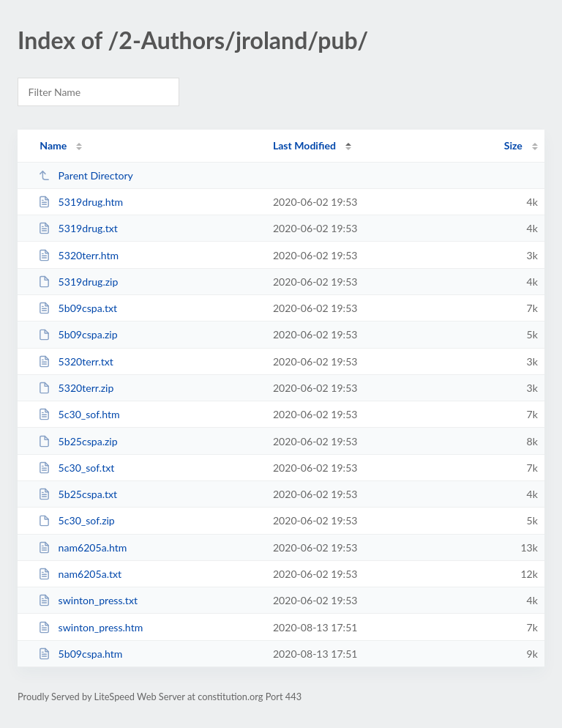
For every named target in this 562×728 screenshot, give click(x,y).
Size (513, 145)
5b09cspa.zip (78, 334)
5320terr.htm (78, 255)
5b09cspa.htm (80, 654)
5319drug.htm (80, 202)
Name (53, 145)
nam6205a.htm (82, 547)
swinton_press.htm (90, 627)
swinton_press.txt (88, 600)
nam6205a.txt (80, 574)
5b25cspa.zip (78, 441)
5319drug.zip (78, 282)
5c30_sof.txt (76, 468)
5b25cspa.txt (78, 494)
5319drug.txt (78, 228)
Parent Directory (86, 175)
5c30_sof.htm (79, 414)
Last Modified (304, 145)
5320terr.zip (76, 388)
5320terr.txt (76, 361)
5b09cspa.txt (78, 308)
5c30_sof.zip (76, 520)
